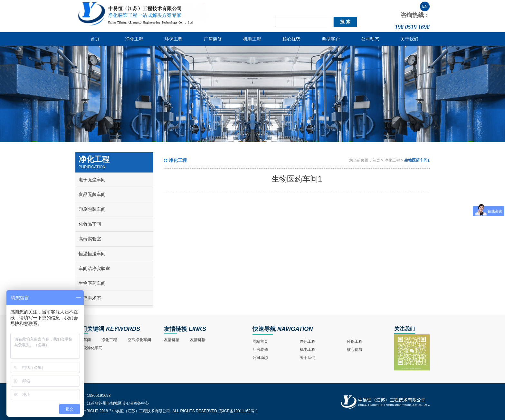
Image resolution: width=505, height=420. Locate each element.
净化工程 (134, 39)
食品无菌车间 (92, 194)
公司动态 (370, 39)
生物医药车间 (92, 283)
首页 (95, 39)
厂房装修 (213, 39)
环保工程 (174, 39)
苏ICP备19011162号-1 (239, 411)
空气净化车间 (139, 340)
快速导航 (264, 329)
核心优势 (291, 39)
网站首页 (260, 341)
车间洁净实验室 (94, 268)
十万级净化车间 (89, 348)
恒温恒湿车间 (92, 254)
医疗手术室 (90, 298)
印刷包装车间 (92, 209)
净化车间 (83, 340)
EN (425, 6)
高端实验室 (90, 239)
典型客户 (331, 39)
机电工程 (252, 39)
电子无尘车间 (92, 180)
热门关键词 (90, 329)
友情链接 (176, 329)
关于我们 (409, 39)
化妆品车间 (90, 224)
